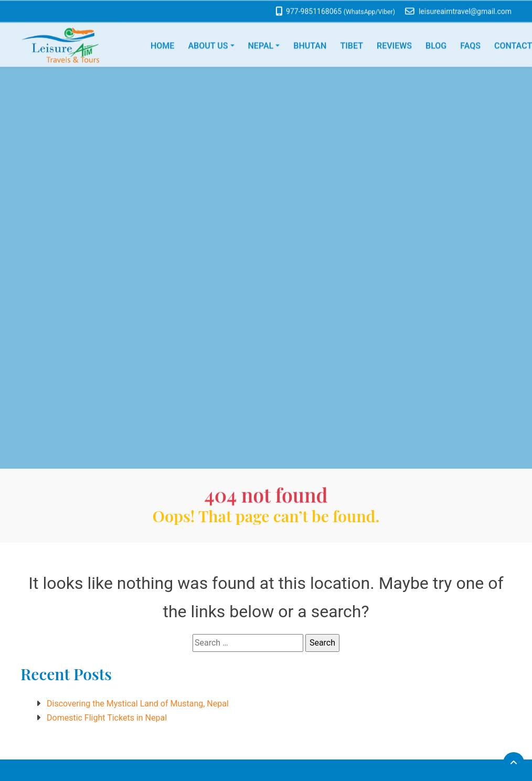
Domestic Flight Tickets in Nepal (107, 718)
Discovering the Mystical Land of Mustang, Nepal (138, 704)
